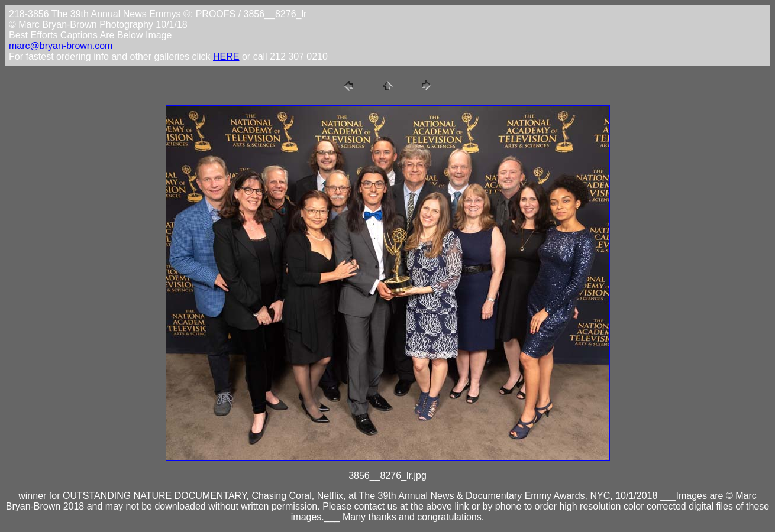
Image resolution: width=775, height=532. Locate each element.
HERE (226, 56)
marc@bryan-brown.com (61, 46)
